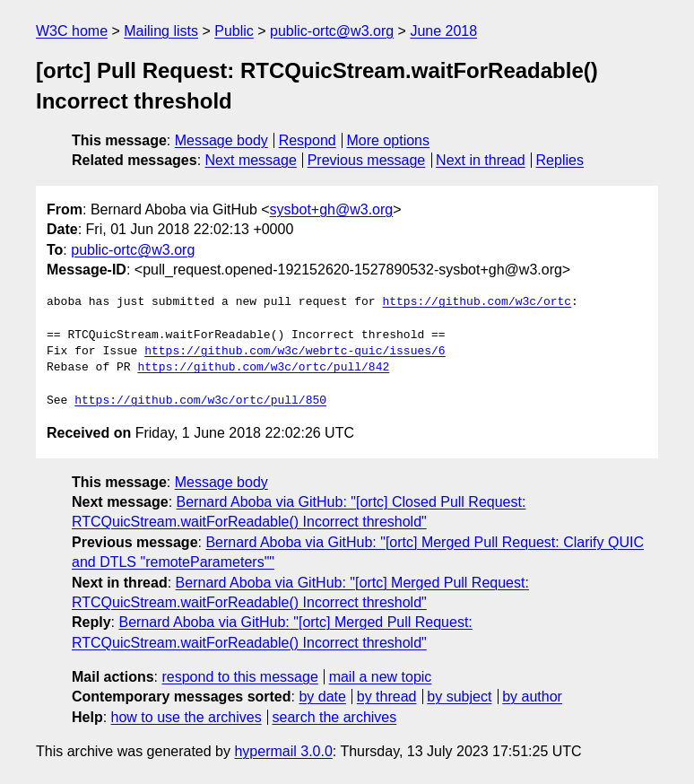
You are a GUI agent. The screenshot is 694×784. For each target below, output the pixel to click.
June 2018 (443, 31)
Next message (251, 160)
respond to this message (239, 677)
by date (322, 697)
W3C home (72, 31)
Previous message (367, 160)
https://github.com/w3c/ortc (477, 302)
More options (389, 140)
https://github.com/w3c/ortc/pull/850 (200, 401)
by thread (387, 697)
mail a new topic (381, 677)
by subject (459, 697)
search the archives (335, 717)
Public (234, 31)
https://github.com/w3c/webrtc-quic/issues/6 (295, 352)
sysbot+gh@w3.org (332, 209)
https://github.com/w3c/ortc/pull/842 (263, 368)
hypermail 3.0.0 (283, 751)
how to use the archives (187, 717)
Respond (308, 140)
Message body (221, 140)
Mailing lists (161, 31)
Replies (560, 160)
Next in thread (481, 160)
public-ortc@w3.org (332, 31)
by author (532, 697)
